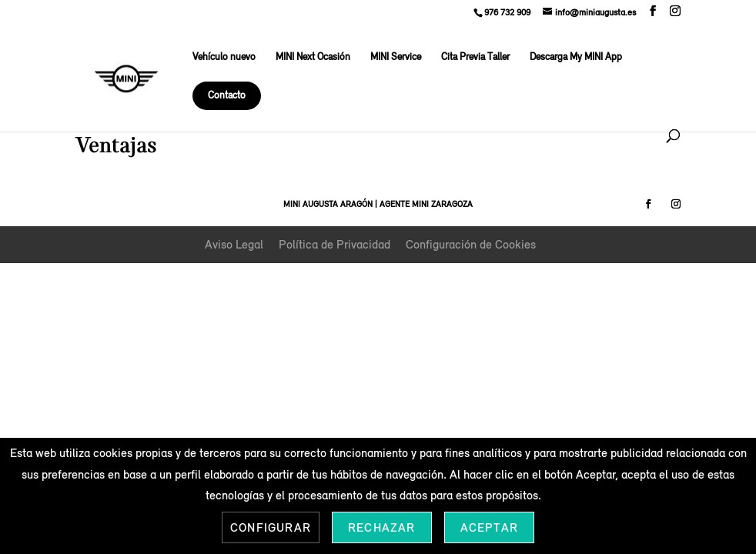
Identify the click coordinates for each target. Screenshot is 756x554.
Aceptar (489, 527)
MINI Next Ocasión (313, 57)
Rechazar (382, 527)
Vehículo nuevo (224, 57)
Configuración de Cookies (471, 244)
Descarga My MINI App (576, 57)
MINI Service (396, 57)
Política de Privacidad (335, 244)
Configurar (271, 527)
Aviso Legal (234, 244)
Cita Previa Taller (475, 57)
